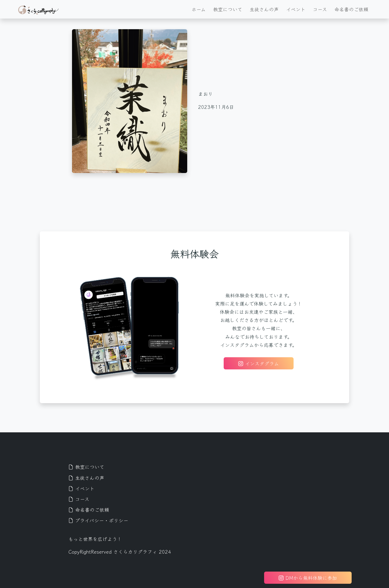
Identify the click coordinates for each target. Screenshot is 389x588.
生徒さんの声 (264, 9)
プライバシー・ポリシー (98, 520)
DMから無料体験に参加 (308, 578)
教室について (228, 9)
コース (320, 9)
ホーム (199, 9)
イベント (296, 9)
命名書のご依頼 (351, 9)
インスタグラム (259, 363)
